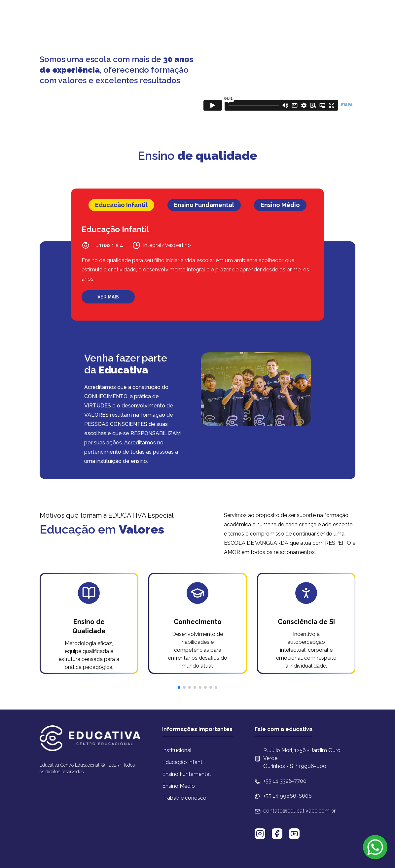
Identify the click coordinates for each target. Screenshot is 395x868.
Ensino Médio (179, 786)
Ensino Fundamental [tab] (204, 205)
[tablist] (197, 205)
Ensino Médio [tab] (280, 205)
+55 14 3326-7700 (285, 781)
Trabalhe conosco (184, 798)
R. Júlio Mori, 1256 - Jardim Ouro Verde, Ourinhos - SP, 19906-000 (302, 758)
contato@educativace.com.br (299, 811)
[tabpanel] (197, 264)
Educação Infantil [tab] (121, 205)
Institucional (177, 750)
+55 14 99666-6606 (287, 796)
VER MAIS (108, 297)
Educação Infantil (183, 762)
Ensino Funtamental (186, 774)
